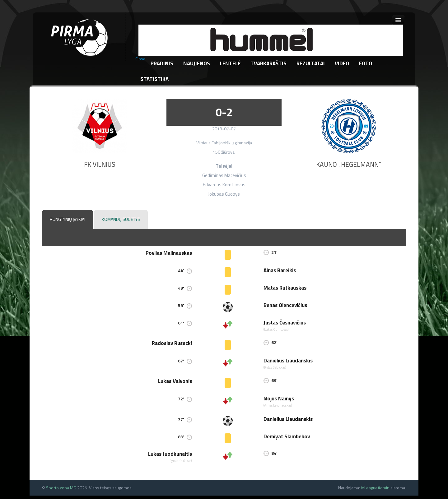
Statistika (154, 79)
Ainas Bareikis (280, 270)
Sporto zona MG (61, 488)
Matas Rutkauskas (285, 288)
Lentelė (230, 63)
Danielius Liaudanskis (288, 361)
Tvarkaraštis (268, 63)
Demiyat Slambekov (287, 436)
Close (140, 59)
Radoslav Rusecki (172, 343)
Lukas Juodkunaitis (170, 454)
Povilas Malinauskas (169, 253)
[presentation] (68, 219)
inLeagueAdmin (375, 488)
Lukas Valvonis (175, 381)
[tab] (68, 220)
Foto (366, 63)
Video (342, 63)
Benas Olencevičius (285, 305)
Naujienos (197, 63)
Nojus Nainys (279, 399)
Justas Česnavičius (285, 323)
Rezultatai (311, 63)
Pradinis (162, 63)
